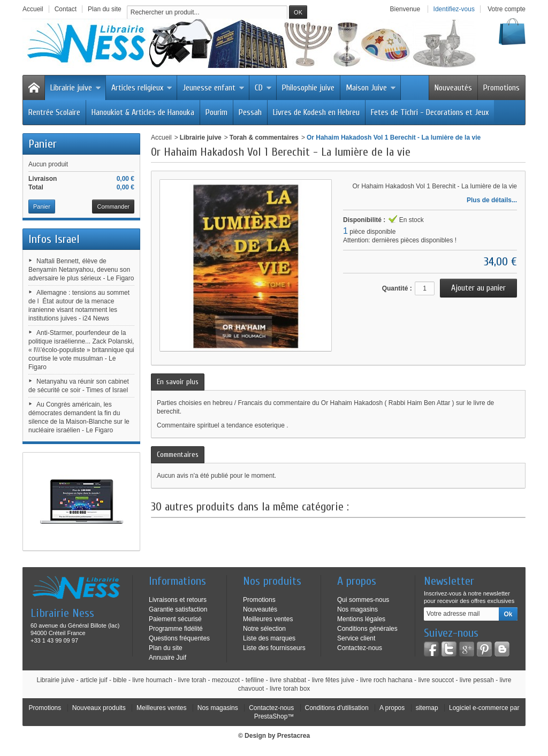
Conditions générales (367, 629)
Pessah (250, 112)
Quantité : (397, 288)
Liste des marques (269, 638)
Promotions (501, 88)
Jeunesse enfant (214, 88)
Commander (113, 207)
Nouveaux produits (99, 708)
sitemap (427, 708)
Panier (43, 144)
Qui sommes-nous (363, 600)
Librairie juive (76, 88)
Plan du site (166, 648)
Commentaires (178, 455)
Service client (356, 638)
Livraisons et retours (178, 600)
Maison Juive (371, 88)
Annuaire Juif (168, 658)
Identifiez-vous (454, 9)
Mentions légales (361, 619)
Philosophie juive (308, 88)
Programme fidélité (176, 629)
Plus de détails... (492, 200)
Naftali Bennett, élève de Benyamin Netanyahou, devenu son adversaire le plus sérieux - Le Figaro (81, 270)
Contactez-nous (360, 648)
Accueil (161, 138)
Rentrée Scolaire (54, 112)
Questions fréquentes (179, 638)
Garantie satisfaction (178, 609)
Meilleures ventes (268, 619)
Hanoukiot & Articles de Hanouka (143, 112)
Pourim (216, 112)
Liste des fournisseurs (274, 648)
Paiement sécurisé (175, 619)
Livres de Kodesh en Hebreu (316, 112)
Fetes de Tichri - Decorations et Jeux (430, 112)
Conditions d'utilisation (337, 708)
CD (263, 88)
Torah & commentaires (264, 138)
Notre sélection (264, 629)
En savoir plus (178, 382)
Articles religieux (142, 88)
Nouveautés (453, 88)
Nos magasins (357, 609)
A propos (392, 708)
